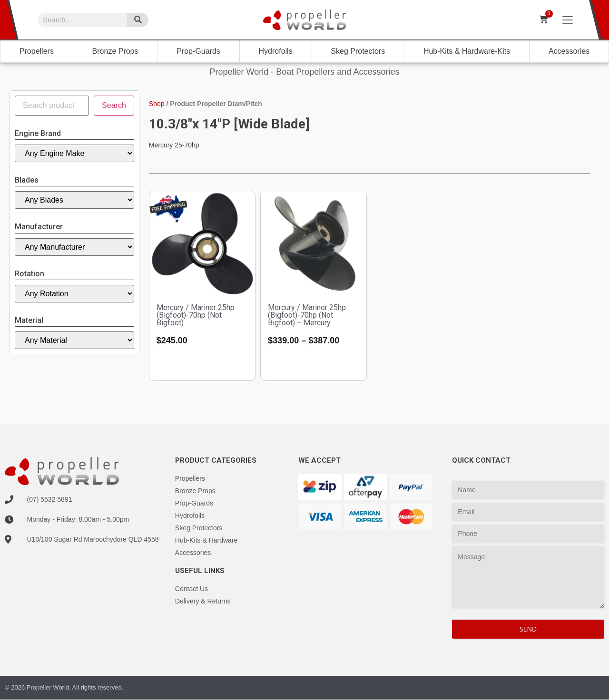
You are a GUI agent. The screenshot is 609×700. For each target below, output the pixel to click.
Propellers (37, 51)
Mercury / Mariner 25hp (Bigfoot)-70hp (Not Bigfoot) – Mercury (307, 315)
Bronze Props (115, 51)
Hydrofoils (276, 51)
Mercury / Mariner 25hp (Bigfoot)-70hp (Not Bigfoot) (196, 315)
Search (114, 105)
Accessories (569, 51)
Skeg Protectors (358, 51)
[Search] (138, 20)
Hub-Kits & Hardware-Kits (467, 51)
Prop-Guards (198, 51)
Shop (157, 104)
